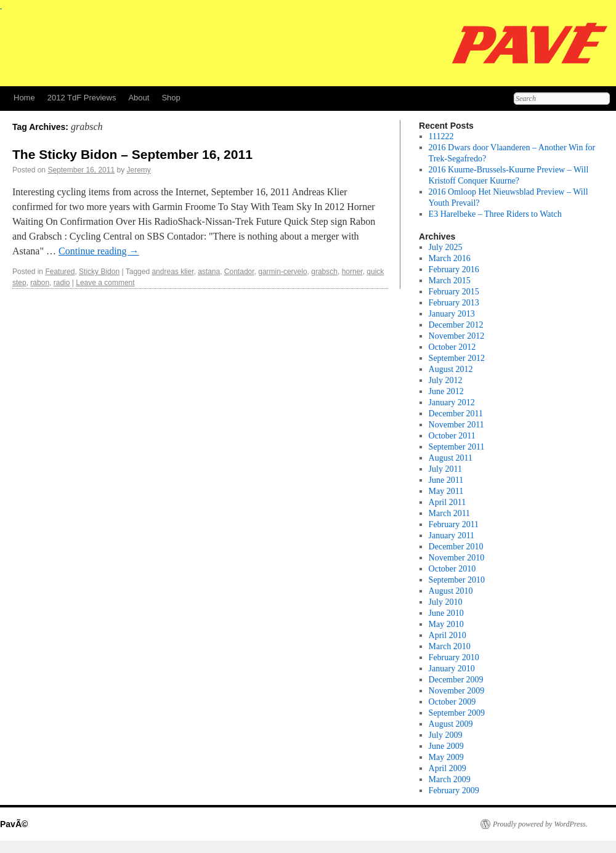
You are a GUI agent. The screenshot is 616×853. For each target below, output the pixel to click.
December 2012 (456, 325)
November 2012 (457, 336)
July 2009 (446, 735)
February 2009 (454, 790)
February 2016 (454, 269)
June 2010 (446, 613)
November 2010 (457, 558)
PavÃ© (14, 824)
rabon (40, 283)
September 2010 (457, 580)
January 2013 (452, 314)
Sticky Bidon (99, 272)
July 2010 (446, 602)
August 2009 (451, 724)
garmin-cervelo (282, 272)
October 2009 (452, 702)
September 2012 (457, 358)
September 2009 (457, 713)
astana (209, 272)
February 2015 (454, 292)
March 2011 (450, 513)
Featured (60, 272)
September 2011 (457, 447)
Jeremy (139, 170)
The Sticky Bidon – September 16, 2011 (132, 154)
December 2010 (456, 547)
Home (24, 98)
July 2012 (446, 380)
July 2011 (445, 469)
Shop (171, 98)
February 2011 (454, 524)
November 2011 (456, 425)
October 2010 (452, 569)
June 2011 (446, 480)
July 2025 (446, 247)
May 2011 (446, 491)
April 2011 (448, 502)
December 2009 (456, 680)
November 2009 (457, 691)
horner (352, 272)
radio (62, 283)
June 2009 (446, 746)
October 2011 (452, 436)
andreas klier (172, 272)
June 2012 (446, 391)
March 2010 (450, 646)
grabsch (324, 272)
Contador (239, 272)
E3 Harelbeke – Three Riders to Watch (495, 214)
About (139, 98)
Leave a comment (105, 283)
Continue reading (99, 251)
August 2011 (451, 458)
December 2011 (456, 414)
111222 (441, 136)
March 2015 (450, 281)
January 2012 (452, 402)
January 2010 (452, 669)
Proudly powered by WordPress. (540, 824)
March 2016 (450, 258)
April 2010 (448, 635)
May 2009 (446, 757)
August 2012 (451, 369)
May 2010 (446, 624)
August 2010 (451, 591)
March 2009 (450, 779)
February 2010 (454, 657)
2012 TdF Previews (82, 98)
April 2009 (448, 768)
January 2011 (452, 536)
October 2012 (452, 347)
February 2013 (454, 303)
